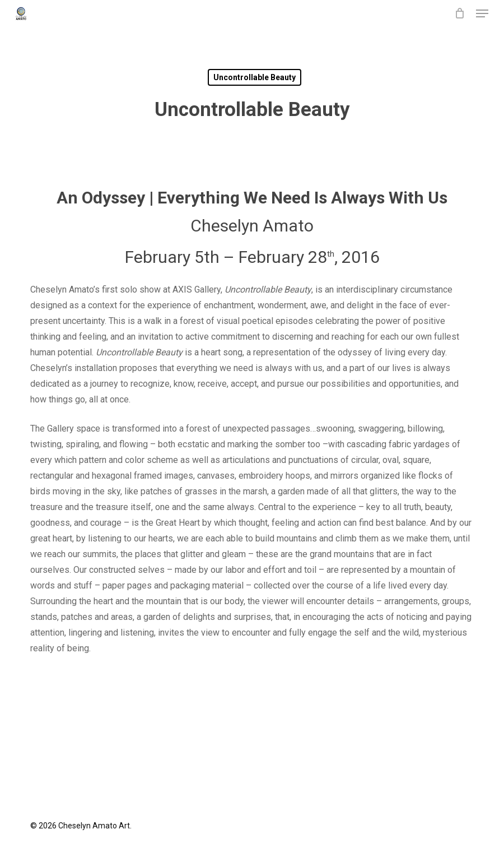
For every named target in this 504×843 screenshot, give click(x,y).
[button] (482, 13)
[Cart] (459, 13)
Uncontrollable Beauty (255, 77)
